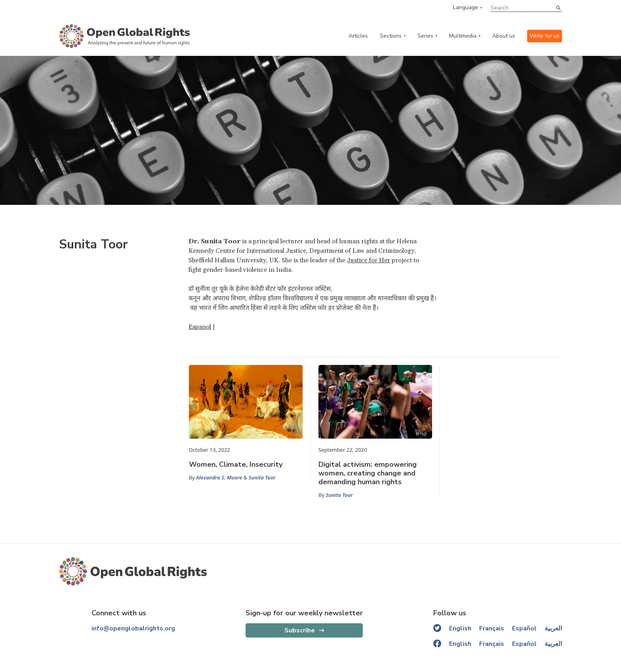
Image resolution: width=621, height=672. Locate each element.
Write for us (545, 36)
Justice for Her (369, 260)
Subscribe (300, 630)
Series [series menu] (425, 36)
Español (524, 628)
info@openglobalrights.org (133, 628)
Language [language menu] (466, 8)
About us (504, 36)
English (460, 628)
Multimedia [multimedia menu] (463, 36)
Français (492, 628)
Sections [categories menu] (391, 36)
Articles (358, 36)
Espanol (200, 327)
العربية (553, 628)
